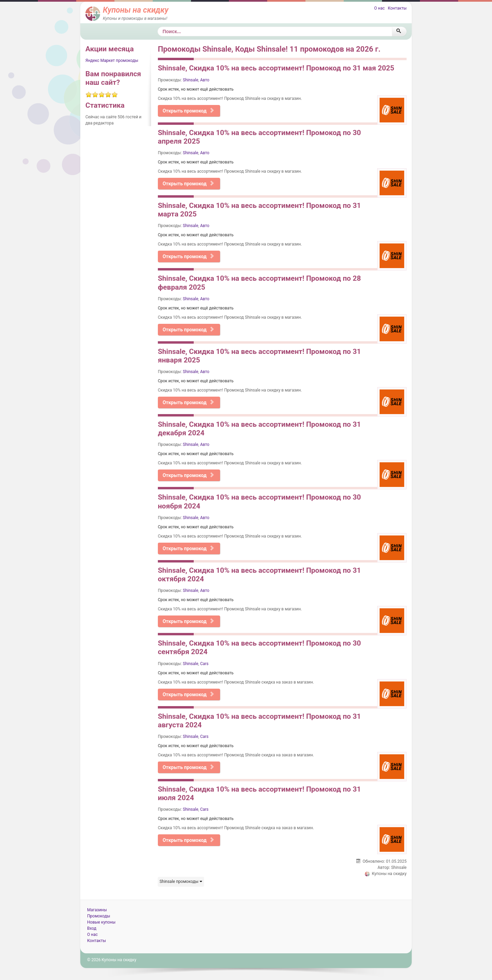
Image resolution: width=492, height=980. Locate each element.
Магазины (97, 910)
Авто (205, 80)
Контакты (397, 8)
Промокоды (99, 916)
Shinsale (190, 80)
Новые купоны (101, 922)
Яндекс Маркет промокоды (112, 61)
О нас (379, 8)
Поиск (158, 27)
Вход (92, 928)
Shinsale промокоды (181, 882)
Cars (204, 664)
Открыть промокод (188, 111)
